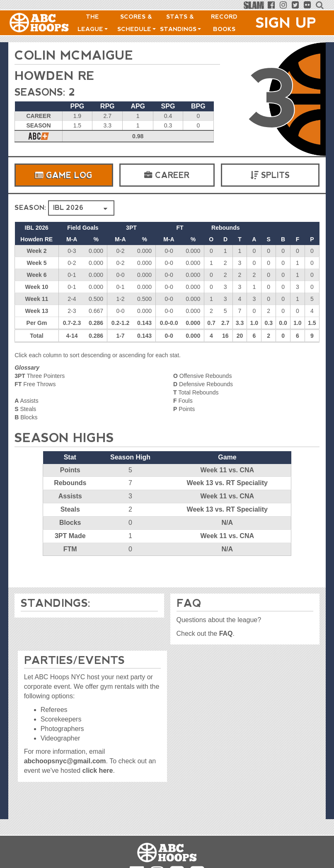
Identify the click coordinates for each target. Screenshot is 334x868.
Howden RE (56, 76)
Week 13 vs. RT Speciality (227, 483)
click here (98, 771)
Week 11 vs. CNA (227, 470)
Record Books (224, 23)
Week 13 (37, 311)
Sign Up (286, 23)
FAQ (226, 634)
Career (167, 175)
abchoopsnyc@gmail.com (65, 761)
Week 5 (36, 263)
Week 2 (36, 251)
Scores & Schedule (137, 23)
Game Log (64, 175)
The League (93, 23)
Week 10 (37, 287)
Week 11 (37, 299)
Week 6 (36, 275)
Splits (270, 175)
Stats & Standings (180, 23)
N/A (227, 523)
